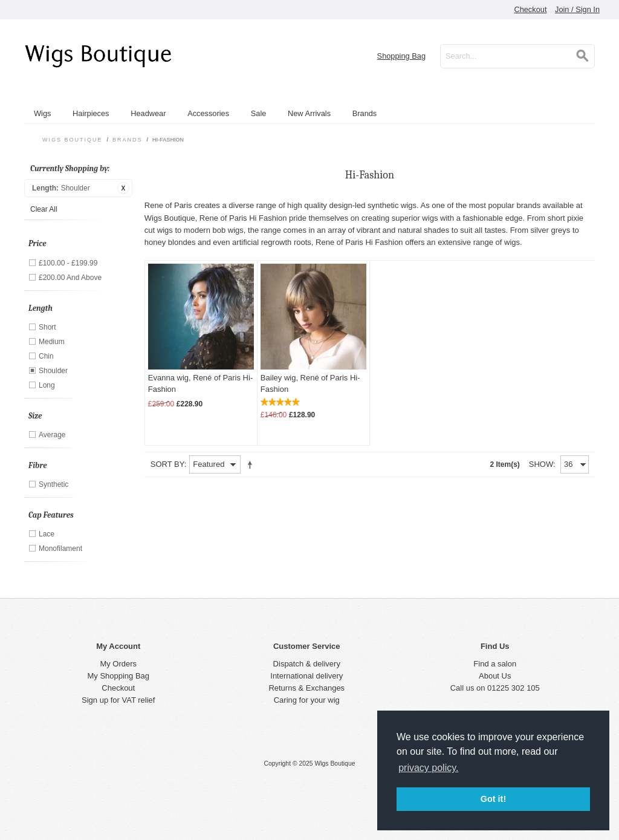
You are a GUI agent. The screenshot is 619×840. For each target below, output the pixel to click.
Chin (46, 356)
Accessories (208, 113)
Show (541, 464)
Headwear (148, 113)
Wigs (42, 113)
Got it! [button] (493, 799)
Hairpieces (91, 113)
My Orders (118, 664)
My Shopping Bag (118, 676)
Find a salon (495, 664)
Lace (47, 534)
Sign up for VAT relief (118, 700)
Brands (365, 113)
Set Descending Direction (252, 464)
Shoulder (53, 371)
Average (52, 435)
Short (47, 327)
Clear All (44, 209)
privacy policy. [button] (428, 768)
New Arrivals (309, 113)
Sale (259, 113)
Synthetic (53, 484)
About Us (495, 676)
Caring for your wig (307, 700)
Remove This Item (123, 188)
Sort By (167, 464)
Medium (52, 342)
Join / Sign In (577, 9)
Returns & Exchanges (306, 688)
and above (70, 278)
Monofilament (60, 549)
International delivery (306, 676)
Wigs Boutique (73, 140)
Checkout (530, 9)
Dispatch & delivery (307, 664)
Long (47, 385)
